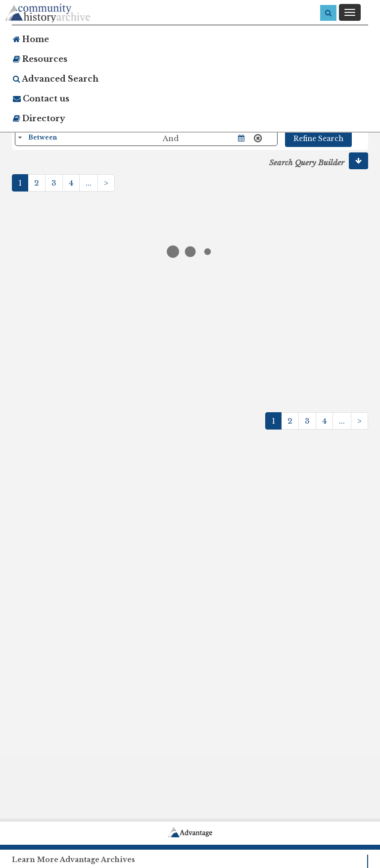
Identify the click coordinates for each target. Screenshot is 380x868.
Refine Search (318, 139)
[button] (358, 161)
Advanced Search (56, 79)
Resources (40, 59)
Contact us (41, 98)
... (89, 183)
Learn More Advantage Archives (73, 860)
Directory (39, 118)
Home (31, 39)
